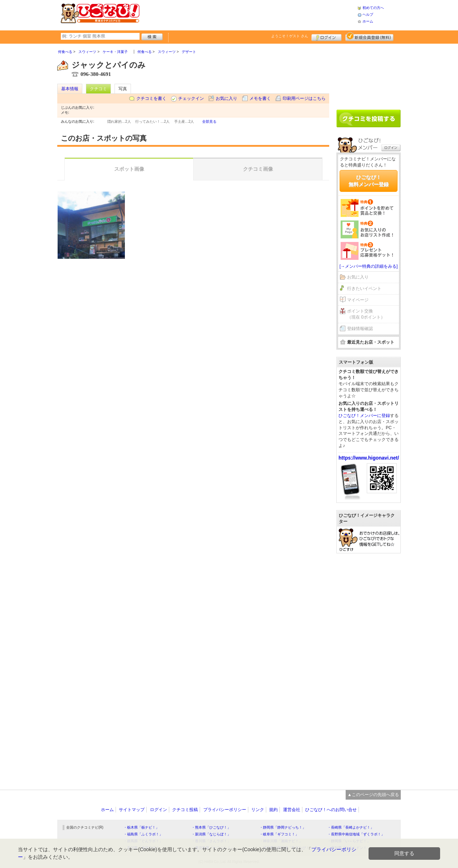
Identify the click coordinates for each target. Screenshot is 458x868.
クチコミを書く (151, 98)
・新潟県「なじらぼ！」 (211, 834)
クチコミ (98, 89)
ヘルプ (368, 14)
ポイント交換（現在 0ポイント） (366, 314)
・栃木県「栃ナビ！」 (141, 827)
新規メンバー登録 (369, 37)
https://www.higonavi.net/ (369, 458)
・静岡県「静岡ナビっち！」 (283, 827)
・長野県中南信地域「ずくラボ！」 (356, 834)
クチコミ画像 (258, 169)
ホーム (368, 21)
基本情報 (70, 89)
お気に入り (226, 98)
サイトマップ (132, 810)
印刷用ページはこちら (304, 98)
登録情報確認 (360, 329)
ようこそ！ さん (290, 36)
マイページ (358, 300)
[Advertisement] (248, 14)
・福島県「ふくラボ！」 (143, 834)
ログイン (327, 37)
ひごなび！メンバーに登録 (364, 416)
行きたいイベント (364, 288)
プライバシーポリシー (225, 810)
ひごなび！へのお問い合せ (331, 810)
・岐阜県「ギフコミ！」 (279, 834)
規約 (273, 810)
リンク (258, 810)
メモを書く (260, 98)
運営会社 (292, 810)
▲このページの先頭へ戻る (373, 795)
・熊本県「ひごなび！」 (211, 827)
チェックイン (191, 98)
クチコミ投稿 (185, 810)
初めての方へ (373, 8)
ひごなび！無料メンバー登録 (369, 181)
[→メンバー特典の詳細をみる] (369, 266)
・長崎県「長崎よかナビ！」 (351, 827)
